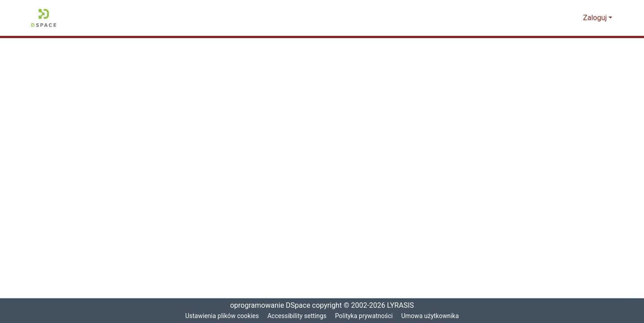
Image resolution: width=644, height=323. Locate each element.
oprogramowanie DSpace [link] (267, 306)
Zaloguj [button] (596, 18)
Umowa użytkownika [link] (433, 316)
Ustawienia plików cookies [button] (220, 316)
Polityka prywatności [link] (365, 316)
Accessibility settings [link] (297, 316)
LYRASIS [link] (402, 306)
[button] (44, 18)
